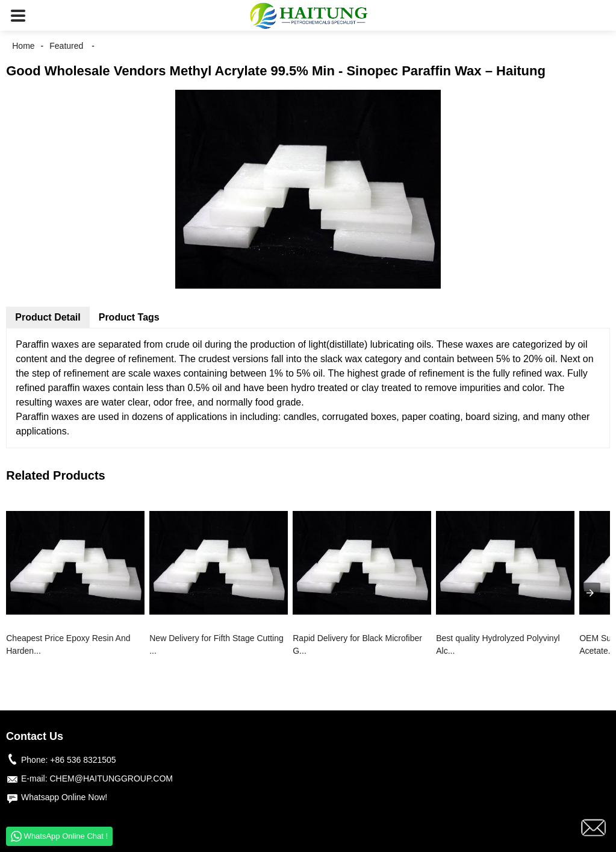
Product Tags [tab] (129, 317)
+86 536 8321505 (83, 760)
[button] (18, 15)
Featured (66, 46)
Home (23, 46)
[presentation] (590, 593)
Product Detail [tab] (48, 317)
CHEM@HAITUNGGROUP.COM (111, 778)
